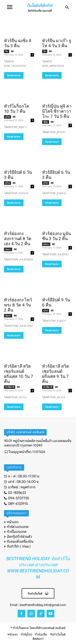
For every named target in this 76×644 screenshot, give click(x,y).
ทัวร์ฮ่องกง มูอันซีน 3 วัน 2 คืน (57, 236)
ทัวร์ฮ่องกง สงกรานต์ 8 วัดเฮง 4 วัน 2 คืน (18, 239)
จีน (7, 51)
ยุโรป (7, 117)
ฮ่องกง (8, 249)
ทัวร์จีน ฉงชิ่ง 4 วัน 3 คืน (18, 43)
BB (12, 51)
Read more (14, 75)
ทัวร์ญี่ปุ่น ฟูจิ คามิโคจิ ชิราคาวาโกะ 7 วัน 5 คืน (57, 111)
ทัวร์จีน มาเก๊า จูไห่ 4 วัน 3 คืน (57, 43)
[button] (67, 8)
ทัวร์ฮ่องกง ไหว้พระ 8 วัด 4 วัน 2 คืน (18, 305)
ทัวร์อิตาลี (10, 387)
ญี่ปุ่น (46, 122)
